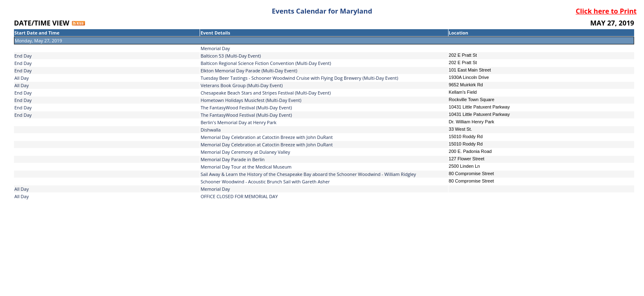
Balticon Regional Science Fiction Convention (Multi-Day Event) (266, 63)
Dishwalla (210, 130)
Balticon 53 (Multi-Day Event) (231, 56)
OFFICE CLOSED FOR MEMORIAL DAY (239, 196)
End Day (23, 56)
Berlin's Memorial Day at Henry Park (238, 122)
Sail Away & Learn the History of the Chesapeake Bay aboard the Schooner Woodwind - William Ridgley (308, 174)
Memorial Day (215, 189)
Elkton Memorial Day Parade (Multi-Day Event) (249, 71)
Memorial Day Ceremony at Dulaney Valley (245, 152)
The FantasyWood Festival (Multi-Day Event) (246, 108)
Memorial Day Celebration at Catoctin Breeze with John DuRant (267, 137)
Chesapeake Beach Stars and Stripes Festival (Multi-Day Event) (266, 93)
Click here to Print (606, 11)
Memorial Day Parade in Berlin (232, 159)
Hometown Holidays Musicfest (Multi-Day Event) (251, 100)
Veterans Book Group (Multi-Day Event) (241, 85)
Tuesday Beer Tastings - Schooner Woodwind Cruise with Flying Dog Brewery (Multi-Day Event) (299, 78)
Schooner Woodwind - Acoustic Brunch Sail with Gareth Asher (265, 182)
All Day (22, 78)
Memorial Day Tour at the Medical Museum (246, 167)
